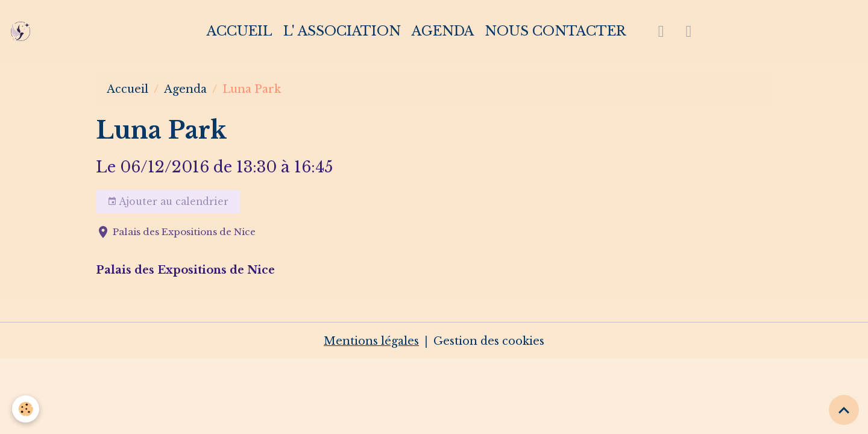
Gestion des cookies (489, 341)
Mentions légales (371, 341)
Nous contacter (555, 31)
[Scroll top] (844, 410)
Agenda (443, 31)
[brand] (23, 31)
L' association (342, 31)
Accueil (240, 31)
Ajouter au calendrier (168, 202)
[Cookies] (26, 409)
